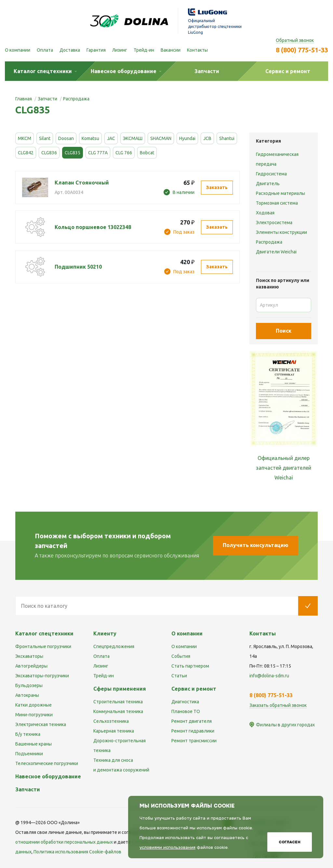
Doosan (66, 138)
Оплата (45, 50)
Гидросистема (271, 174)
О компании (18, 50)
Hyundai (187, 138)
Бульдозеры (29, 685)
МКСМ (25, 138)
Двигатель (268, 184)
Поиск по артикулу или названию (283, 284)
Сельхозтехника (111, 721)
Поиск (284, 331)
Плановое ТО (186, 711)
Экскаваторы (29, 656)
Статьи (179, 676)
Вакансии (171, 50)
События (181, 656)
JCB (207, 138)
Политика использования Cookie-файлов (77, 852)
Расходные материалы (280, 193)
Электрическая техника (41, 724)
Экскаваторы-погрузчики (42, 676)
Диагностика (185, 702)
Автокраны (27, 695)
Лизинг (120, 50)
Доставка (70, 50)
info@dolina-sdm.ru (269, 676)
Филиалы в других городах (285, 725)
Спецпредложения (114, 646)
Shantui (227, 138)
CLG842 (26, 153)
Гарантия (96, 50)
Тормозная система (277, 203)
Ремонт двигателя (192, 721)
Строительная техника (118, 702)
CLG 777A (98, 153)
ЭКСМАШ (133, 138)
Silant (45, 138)
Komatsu (90, 138)
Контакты (197, 50)
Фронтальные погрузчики (43, 646)
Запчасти (28, 789)
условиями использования (167, 847)
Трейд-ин (144, 50)
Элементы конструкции (281, 232)
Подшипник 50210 (78, 267)
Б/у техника (28, 734)
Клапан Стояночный (82, 183)
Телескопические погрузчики (47, 763)
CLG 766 (124, 153)
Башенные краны (33, 744)
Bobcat (147, 153)
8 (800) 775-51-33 (302, 50)
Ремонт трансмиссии (194, 741)
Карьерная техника (114, 731)
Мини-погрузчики (34, 715)
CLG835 (73, 153)
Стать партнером (190, 666)
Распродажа (269, 242)
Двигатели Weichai (276, 252)
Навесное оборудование (48, 776)
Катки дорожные (33, 705)
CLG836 (49, 153)
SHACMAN (161, 138)
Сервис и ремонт (194, 689)
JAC (111, 138)
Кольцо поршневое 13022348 (93, 227)
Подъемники (29, 754)
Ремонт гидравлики (193, 731)
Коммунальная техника (118, 711)
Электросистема (274, 223)
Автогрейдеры (31, 666)
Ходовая (265, 213)
